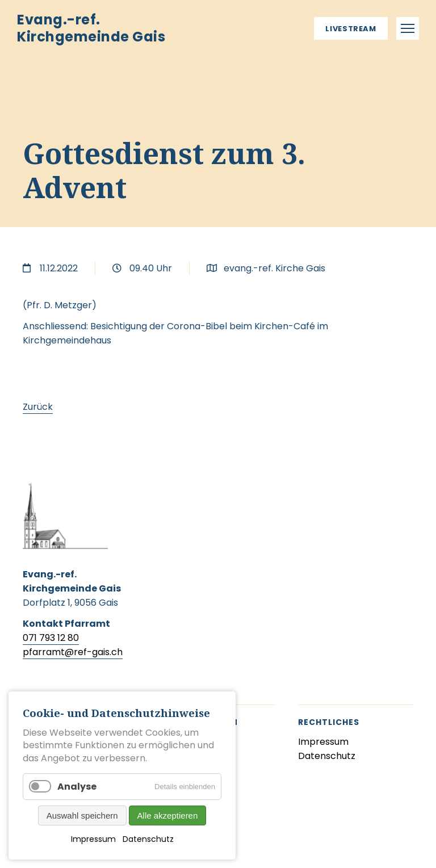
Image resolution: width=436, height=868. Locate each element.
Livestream (351, 29)
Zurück (38, 407)
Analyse (77, 787)
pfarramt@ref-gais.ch (73, 652)
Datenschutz (148, 839)
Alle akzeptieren (168, 815)
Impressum (93, 839)
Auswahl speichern (82, 815)
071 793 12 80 (51, 638)
